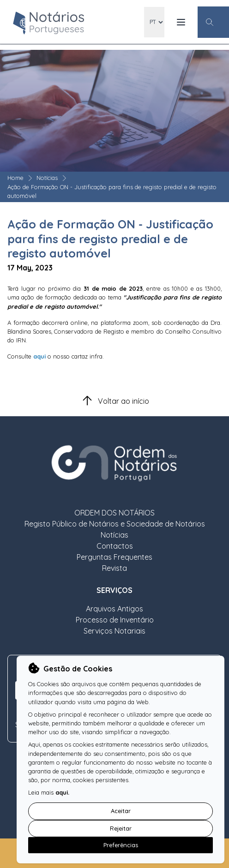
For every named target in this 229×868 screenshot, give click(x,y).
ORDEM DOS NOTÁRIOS (114, 513)
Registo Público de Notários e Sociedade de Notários (115, 524)
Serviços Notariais (114, 631)
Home (15, 178)
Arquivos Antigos (114, 609)
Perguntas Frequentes (114, 557)
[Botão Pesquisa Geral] (213, 22)
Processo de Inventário (115, 620)
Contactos (115, 546)
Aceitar (121, 811)
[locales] (154, 22)
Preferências (121, 845)
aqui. (62, 792)
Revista (114, 568)
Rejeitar (121, 828)
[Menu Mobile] (181, 22)
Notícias (47, 178)
